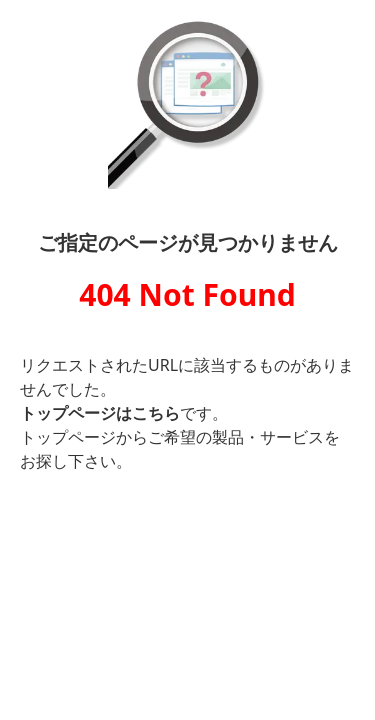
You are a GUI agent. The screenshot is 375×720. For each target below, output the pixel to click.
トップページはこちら (100, 413)
